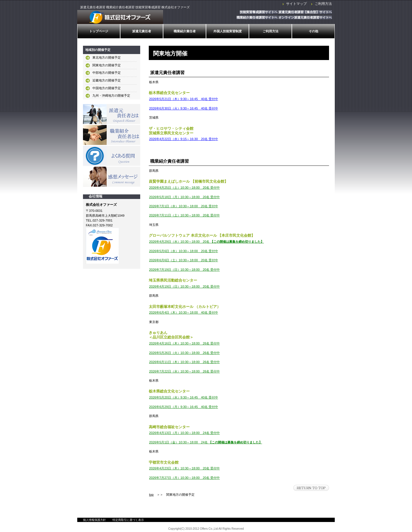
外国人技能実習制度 (228, 31)
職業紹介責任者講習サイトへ (257, 17)
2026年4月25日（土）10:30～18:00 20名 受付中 (184, 188)
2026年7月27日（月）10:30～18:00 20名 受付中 (184, 478)
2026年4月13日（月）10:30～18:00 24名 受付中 (184, 433)
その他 (313, 31)
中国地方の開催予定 (107, 88)
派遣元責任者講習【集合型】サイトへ (305, 12)
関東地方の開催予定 (107, 65)
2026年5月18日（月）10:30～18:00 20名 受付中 (184, 197)
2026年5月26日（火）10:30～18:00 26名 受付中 (184, 353)
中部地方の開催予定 (107, 73)
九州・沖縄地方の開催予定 (111, 95)
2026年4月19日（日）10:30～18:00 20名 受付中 (184, 286)
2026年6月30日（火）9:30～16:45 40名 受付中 (184, 108)
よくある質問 (112, 156)
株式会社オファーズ (120, 17)
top (151, 495)
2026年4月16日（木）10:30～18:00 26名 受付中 (184, 343)
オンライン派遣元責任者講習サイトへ (305, 17)
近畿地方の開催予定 (107, 80)
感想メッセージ (112, 177)
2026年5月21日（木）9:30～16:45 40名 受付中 (184, 99)
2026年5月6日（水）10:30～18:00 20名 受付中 (184, 251)
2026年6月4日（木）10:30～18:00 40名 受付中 (184, 312)
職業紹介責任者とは (112, 135)
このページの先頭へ (311, 488)
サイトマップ (296, 4)
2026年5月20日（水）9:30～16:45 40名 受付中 (184, 397)
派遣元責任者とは (112, 114)
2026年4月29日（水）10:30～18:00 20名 (206, 242)
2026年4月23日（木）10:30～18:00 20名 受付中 (184, 468)
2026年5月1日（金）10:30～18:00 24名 (206, 442)
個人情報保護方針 (94, 520)
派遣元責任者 (142, 31)
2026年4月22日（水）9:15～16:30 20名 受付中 (184, 139)
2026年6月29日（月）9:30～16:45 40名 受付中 (184, 407)
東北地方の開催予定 (107, 57)
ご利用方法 (323, 4)
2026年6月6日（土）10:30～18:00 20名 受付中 (184, 260)
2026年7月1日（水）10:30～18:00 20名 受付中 (184, 206)
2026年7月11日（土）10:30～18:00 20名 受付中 (184, 215)
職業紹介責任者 (185, 31)
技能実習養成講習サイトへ (259, 12)
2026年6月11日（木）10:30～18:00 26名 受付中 (184, 362)
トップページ (99, 31)
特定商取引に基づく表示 (128, 520)
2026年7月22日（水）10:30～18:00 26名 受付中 (184, 371)
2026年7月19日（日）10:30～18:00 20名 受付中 (184, 270)
